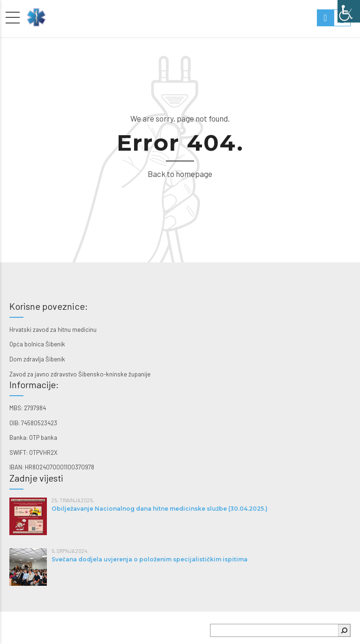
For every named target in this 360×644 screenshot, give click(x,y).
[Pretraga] (344, 630)
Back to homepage (180, 174)
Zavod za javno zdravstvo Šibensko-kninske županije (80, 374)
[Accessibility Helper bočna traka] (349, 11)
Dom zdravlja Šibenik (37, 359)
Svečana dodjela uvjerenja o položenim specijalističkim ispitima (150, 559)
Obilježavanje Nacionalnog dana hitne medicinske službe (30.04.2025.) (160, 509)
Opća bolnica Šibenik (37, 344)
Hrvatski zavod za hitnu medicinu (53, 330)
